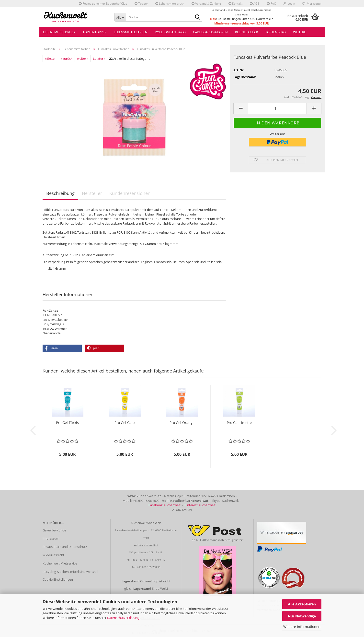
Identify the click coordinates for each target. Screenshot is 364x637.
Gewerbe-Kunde (54, 530)
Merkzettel (312, 4)
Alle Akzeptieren (302, 604)
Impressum (51, 538)
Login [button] (289, 4)
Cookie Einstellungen (58, 579)
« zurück (66, 59)
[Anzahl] (277, 108)
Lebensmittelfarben (131, 32)
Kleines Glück (247, 32)
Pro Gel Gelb (125, 423)
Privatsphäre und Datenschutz (65, 547)
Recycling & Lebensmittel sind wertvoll (70, 572)
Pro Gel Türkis (67, 423)
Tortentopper (95, 32)
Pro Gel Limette (239, 423)
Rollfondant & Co (170, 32)
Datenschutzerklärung (123, 618)
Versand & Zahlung (206, 4)
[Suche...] (120, 17)
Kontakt (235, 4)
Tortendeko (276, 32)
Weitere (299, 32)
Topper (141, 4)
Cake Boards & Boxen (210, 32)
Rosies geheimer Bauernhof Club (103, 4)
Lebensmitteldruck (170, 4)
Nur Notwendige (302, 616)
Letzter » (99, 59)
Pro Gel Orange (182, 423)
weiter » (83, 59)
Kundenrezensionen (130, 193)
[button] (241, 108)
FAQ (272, 4)
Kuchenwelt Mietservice (60, 563)
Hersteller (92, 193)
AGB (255, 4)
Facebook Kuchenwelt (165, 505)
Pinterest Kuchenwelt (200, 505)
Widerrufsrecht (53, 555)
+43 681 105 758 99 (149, 567)
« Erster (50, 59)
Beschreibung (60, 193)
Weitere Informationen (302, 627)
